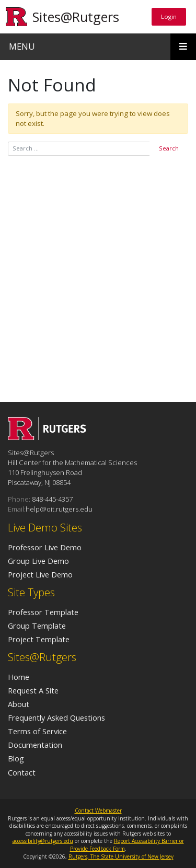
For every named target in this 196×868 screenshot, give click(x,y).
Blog (16, 758)
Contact (22, 772)
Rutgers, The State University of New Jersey (121, 857)
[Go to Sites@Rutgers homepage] (47, 437)
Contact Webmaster (98, 811)
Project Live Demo (40, 574)
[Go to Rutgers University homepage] (17, 17)
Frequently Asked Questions (56, 717)
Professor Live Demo (45, 547)
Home (19, 677)
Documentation (35, 745)
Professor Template (43, 612)
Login (169, 16)
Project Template (39, 639)
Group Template (37, 626)
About (19, 704)
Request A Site (33, 690)
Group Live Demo (38, 561)
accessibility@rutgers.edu (43, 841)
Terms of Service (37, 731)
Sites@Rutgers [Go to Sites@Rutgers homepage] (76, 17)
